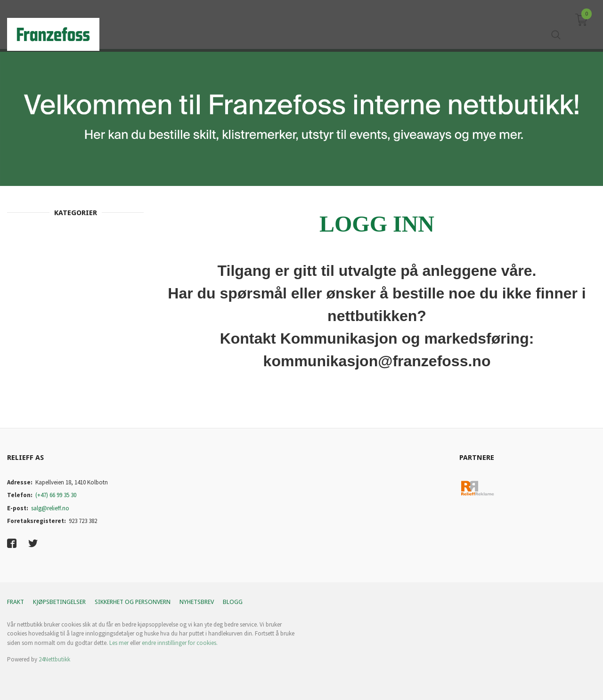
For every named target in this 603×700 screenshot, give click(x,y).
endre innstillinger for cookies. (180, 643)
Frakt (16, 602)
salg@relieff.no (50, 508)
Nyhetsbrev (197, 602)
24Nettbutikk (54, 659)
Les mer (119, 643)
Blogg (233, 602)
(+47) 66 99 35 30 (56, 495)
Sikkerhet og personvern (133, 602)
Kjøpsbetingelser (59, 602)
